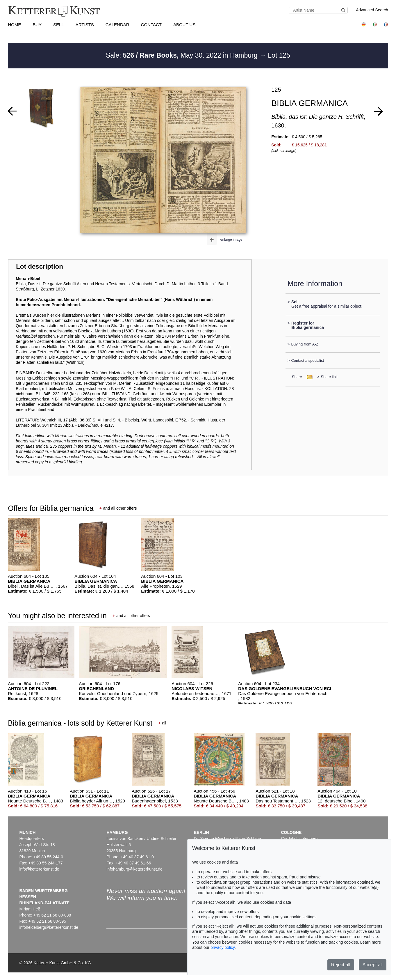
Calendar (117, 25)
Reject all (341, 965)
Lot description (40, 266)
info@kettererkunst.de (39, 869)
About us (184, 25)
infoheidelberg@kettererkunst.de (49, 927)
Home (14, 25)
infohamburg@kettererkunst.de (134, 869)
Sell (59, 25)
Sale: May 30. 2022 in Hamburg (183, 55)
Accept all (373, 965)
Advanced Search (372, 10)
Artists (85, 25)
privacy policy (223, 947)
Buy (37, 25)
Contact (151, 25)
